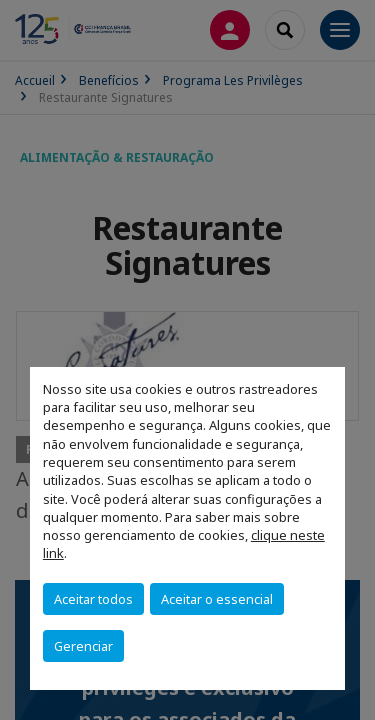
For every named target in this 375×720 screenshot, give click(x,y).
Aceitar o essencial (217, 599)
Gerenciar (83, 646)
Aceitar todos (93, 599)
